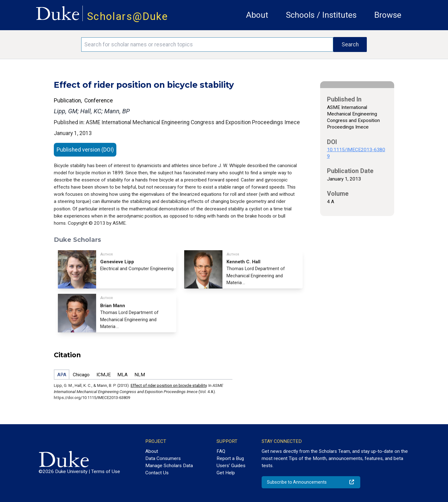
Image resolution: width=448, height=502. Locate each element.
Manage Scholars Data (169, 466)
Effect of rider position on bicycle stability (169, 385)
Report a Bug (230, 458)
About (257, 15)
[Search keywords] (207, 45)
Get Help (226, 473)
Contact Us (157, 473)
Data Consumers (163, 458)
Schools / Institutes (321, 15)
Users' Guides (231, 466)
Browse (388, 15)
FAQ (221, 451)
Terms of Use (106, 472)
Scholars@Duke (128, 16)
